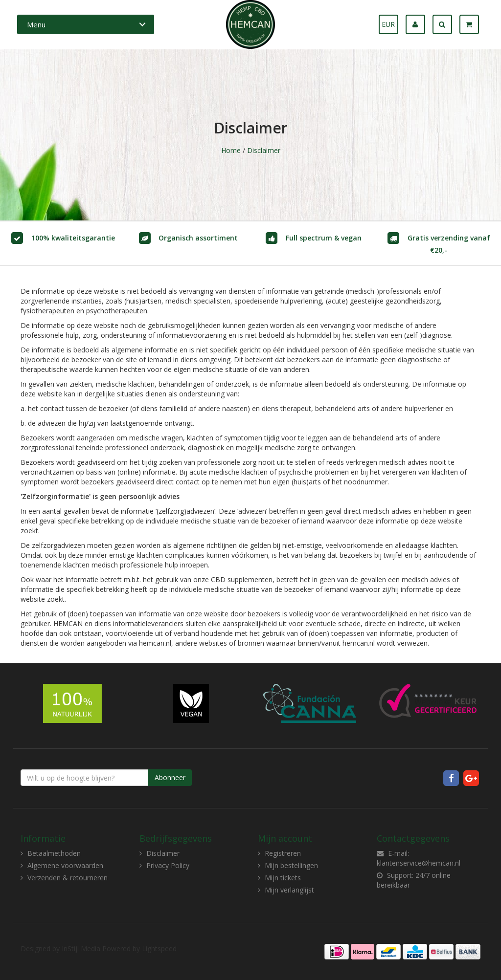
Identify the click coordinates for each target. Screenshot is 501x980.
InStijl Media (81, 948)
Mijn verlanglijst (289, 890)
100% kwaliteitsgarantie (73, 238)
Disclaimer (264, 150)
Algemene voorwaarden (65, 865)
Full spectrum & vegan (324, 238)
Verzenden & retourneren (68, 878)
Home (231, 150)
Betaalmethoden (54, 853)
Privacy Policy (168, 865)
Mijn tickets (283, 878)
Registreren (283, 853)
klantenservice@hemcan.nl (419, 863)
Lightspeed (159, 948)
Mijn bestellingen (291, 865)
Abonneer (170, 777)
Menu (36, 24)
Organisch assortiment (198, 238)
